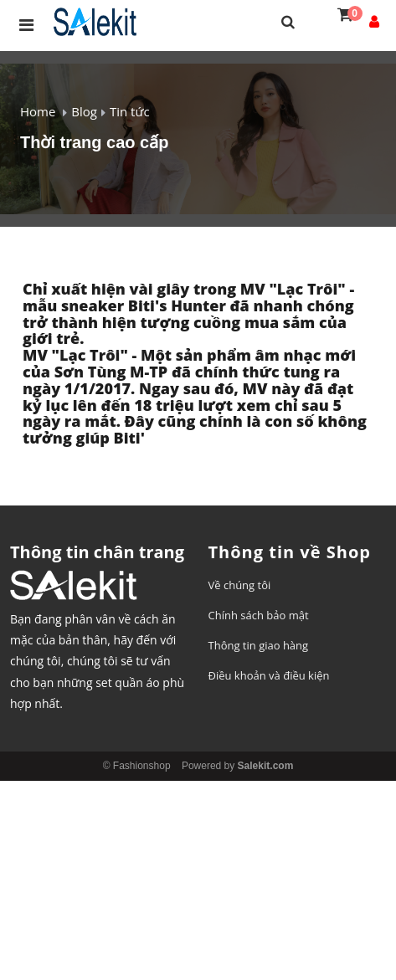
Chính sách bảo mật (259, 615)
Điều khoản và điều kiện (269, 675)
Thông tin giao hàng (259, 645)
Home (38, 111)
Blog (84, 111)
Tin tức (130, 111)
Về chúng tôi (240, 585)
